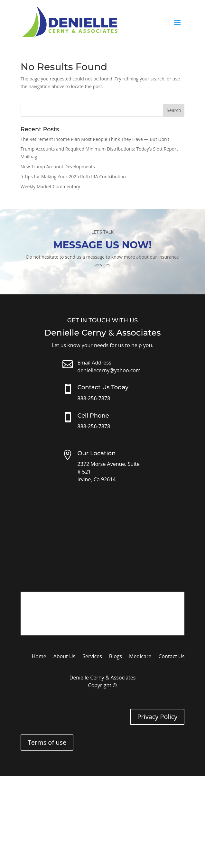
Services (92, 657)
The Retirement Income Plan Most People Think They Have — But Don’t (95, 139)
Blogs (116, 657)
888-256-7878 (94, 398)
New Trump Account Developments (58, 166)
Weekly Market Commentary (50, 186)
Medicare (140, 657)
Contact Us (171, 657)
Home (39, 657)
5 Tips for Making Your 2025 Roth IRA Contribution (73, 176)
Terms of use (47, 742)
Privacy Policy (157, 717)
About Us (65, 657)
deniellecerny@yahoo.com (109, 370)
